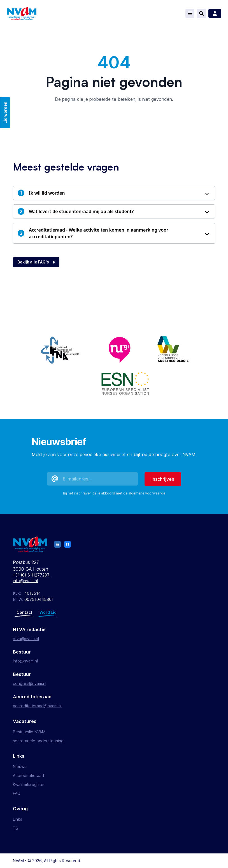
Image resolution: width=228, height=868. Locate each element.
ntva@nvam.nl (26, 639)
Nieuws (20, 767)
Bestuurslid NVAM (29, 732)
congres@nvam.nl (30, 683)
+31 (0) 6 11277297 (31, 575)
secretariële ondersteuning (38, 741)
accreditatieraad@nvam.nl (37, 706)
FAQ (17, 793)
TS (16, 828)
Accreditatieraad (28, 775)
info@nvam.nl (25, 581)
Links (18, 819)
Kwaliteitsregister (29, 784)
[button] (114, 193)
